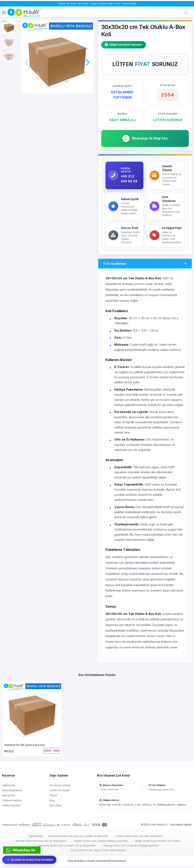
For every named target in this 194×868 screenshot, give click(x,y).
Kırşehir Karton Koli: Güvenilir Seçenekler (139, 838)
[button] (88, 56)
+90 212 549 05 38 (108, 792)
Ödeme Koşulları (11, 808)
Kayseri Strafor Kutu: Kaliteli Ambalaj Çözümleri (101, 843)
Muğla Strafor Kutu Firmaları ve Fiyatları (158, 843)
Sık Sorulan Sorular (60, 787)
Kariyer (53, 797)
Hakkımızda (9, 787)
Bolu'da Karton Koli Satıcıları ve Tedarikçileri (41, 843)
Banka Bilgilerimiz (12, 792)
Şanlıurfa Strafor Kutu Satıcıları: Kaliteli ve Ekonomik (78, 838)
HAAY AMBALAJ (159, 827)
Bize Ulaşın (56, 808)
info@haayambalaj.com (162, 792)
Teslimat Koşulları (12, 803)
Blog (52, 803)
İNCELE (9, 753)
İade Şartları (9, 797)
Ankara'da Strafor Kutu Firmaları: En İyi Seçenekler (67, 848)
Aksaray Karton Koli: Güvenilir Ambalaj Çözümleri (131, 848)
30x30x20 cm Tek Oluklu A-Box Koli (25, 747)
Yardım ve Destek (59, 792)
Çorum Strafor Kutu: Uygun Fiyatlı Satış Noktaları (98, 852)
